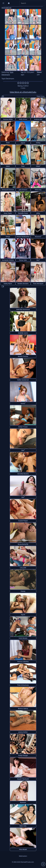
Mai (23, 497)
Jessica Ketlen (23, 732)
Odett (8, 166)
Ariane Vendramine (23, 237)
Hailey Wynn (8, 284)
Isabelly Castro (23, 333)
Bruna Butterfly (23, 544)
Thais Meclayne (38, 284)
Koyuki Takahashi (23, 779)
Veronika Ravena (23, 474)
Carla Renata (23, 638)
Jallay (38, 213)
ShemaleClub (6, 8)
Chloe (38, 166)
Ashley (38, 143)
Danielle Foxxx (23, 213)
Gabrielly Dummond (23, 309)
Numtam (23, 802)
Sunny (23, 403)
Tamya (8, 237)
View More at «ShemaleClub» (23, 92)
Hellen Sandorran (23, 380)
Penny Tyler (23, 260)
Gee (23, 450)
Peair (23, 166)
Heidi (8, 143)
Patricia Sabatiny (23, 662)
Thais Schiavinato (23, 685)
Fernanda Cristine (8, 260)
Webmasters (23, 856)
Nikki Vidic (23, 826)
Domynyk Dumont (8, 190)
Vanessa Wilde (8, 119)
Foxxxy (23, 591)
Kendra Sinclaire (23, 284)
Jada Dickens (23, 190)
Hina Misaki (23, 849)
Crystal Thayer (23, 521)
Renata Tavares (23, 356)
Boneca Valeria (23, 708)
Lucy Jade (23, 568)
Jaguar (23, 143)
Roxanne (38, 236)
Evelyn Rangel (23, 755)
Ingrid (23, 615)
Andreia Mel (38, 119)
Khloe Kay (38, 190)
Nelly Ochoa (23, 119)
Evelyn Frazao (23, 427)
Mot (38, 260)
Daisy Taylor (8, 213)
